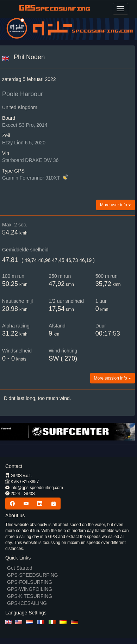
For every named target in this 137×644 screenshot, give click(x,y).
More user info (116, 205)
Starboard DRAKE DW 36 (30, 160)
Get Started (20, 568)
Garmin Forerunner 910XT (32, 178)
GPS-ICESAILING (27, 603)
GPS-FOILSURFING (30, 582)
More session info (113, 378)
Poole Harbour (23, 94)
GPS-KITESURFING (30, 596)
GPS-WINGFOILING (30, 589)
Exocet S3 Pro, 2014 (25, 125)
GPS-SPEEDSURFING (33, 575)
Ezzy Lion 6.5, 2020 (24, 143)
